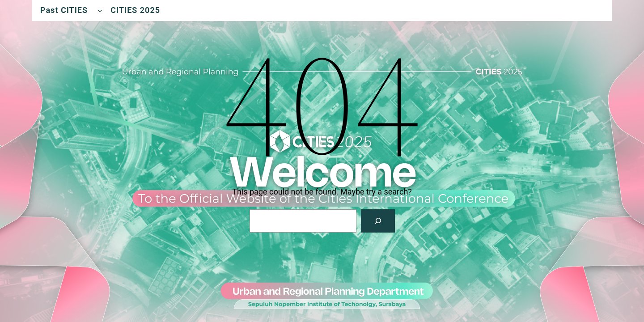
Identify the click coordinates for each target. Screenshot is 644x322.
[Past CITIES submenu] (100, 11)
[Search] (378, 221)
